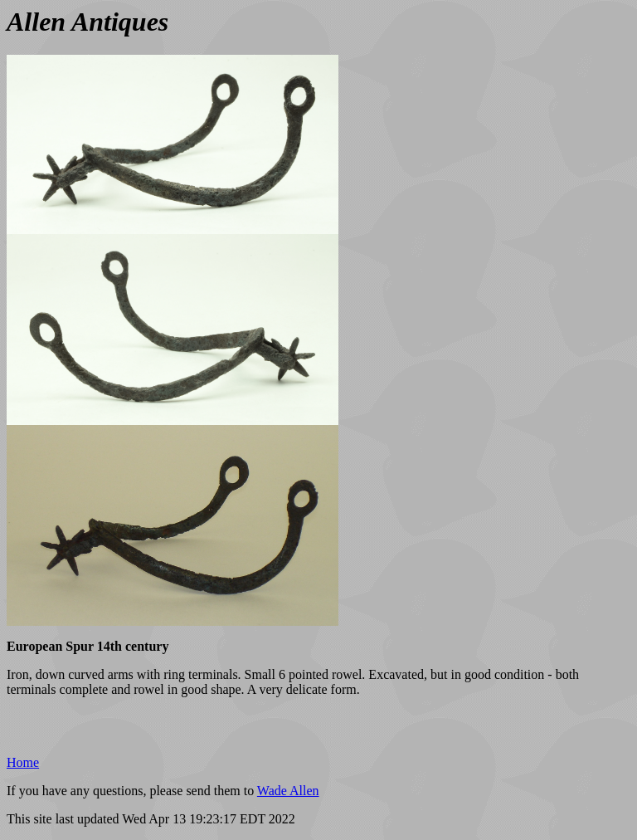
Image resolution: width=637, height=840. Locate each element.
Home (23, 762)
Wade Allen (288, 791)
